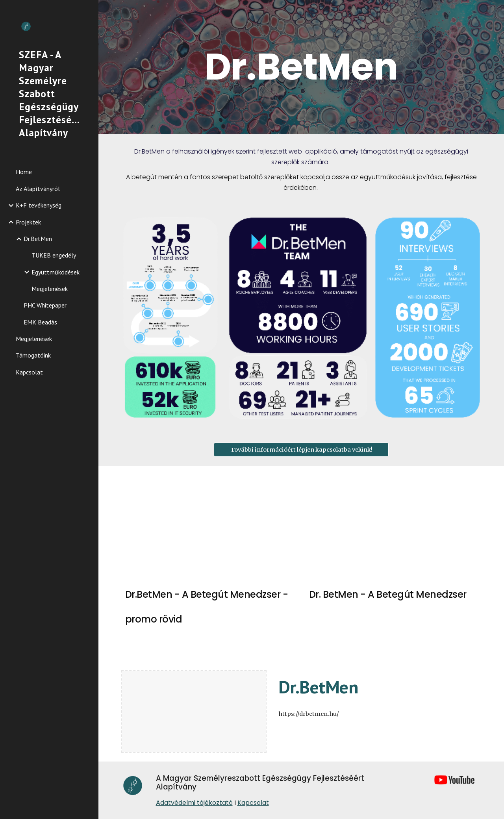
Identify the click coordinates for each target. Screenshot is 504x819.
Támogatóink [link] (33, 355)
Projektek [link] (28, 222)
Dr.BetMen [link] (38, 239)
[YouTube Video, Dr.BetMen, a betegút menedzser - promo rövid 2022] (209, 525)
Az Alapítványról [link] (38, 189)
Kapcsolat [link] (29, 372)
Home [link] (24, 172)
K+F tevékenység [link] (39, 205)
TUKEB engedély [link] (54, 255)
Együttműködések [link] (56, 272)
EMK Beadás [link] (40, 322)
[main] (301, 67)
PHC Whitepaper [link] (45, 305)
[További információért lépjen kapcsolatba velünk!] (301, 449)
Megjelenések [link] (50, 289)
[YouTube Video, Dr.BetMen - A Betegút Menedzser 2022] (393, 525)
